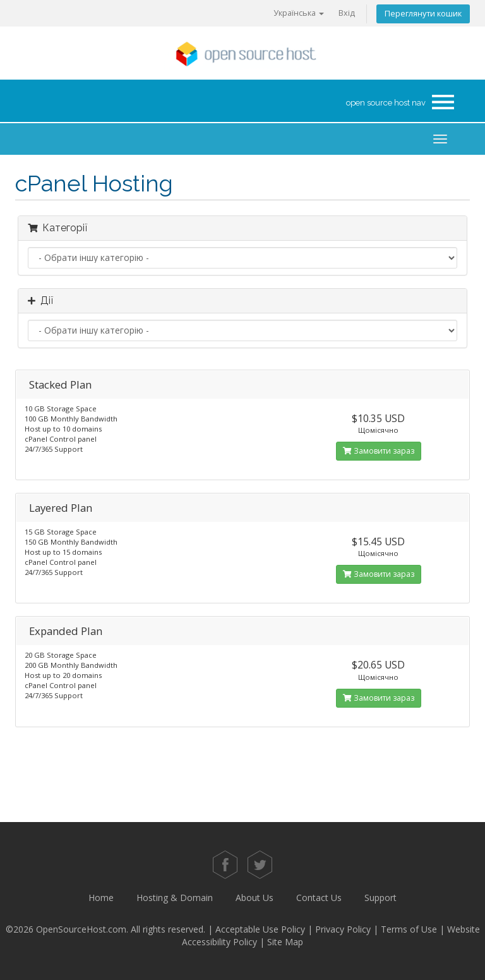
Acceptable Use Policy (260, 929)
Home (101, 898)
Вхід (347, 13)
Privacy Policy (343, 929)
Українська (299, 13)
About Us (254, 898)
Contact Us (319, 898)
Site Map (285, 942)
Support (380, 898)
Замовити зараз (379, 451)
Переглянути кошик (423, 14)
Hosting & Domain (175, 898)
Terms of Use (409, 929)
